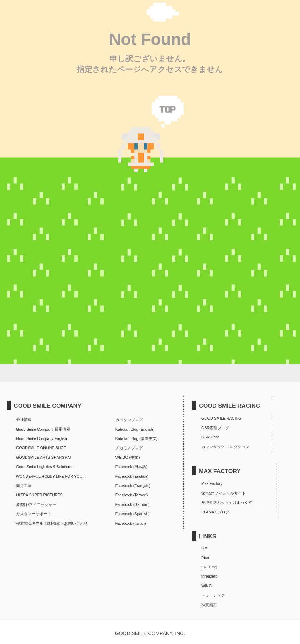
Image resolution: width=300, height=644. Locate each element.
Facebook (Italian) (131, 523)
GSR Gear (210, 437)
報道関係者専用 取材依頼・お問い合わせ (52, 523)
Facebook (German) (133, 504)
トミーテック (213, 595)
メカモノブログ (129, 448)
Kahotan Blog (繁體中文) (136, 438)
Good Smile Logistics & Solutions (44, 467)
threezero (209, 576)
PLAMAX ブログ (215, 512)
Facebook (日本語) (131, 467)
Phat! (206, 558)
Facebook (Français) (133, 486)
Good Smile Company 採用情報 (43, 429)
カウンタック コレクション (225, 447)
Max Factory (212, 483)
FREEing (209, 567)
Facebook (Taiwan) (131, 495)
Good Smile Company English (42, 438)
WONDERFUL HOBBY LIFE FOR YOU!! (50, 476)
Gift (204, 548)
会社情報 (24, 420)
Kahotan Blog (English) (135, 429)
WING (206, 586)
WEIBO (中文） (129, 457)
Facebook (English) (132, 476)
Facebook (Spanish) (133, 514)
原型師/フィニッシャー (36, 504)
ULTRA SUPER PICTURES (39, 495)
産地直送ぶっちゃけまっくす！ (229, 502)
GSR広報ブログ (215, 428)
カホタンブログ (129, 420)
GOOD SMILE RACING (221, 418)
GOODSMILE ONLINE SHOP (41, 448)
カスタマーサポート (34, 514)
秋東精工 (209, 605)
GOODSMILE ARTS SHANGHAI (43, 457)
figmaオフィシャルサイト (224, 493)
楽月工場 (24, 486)
